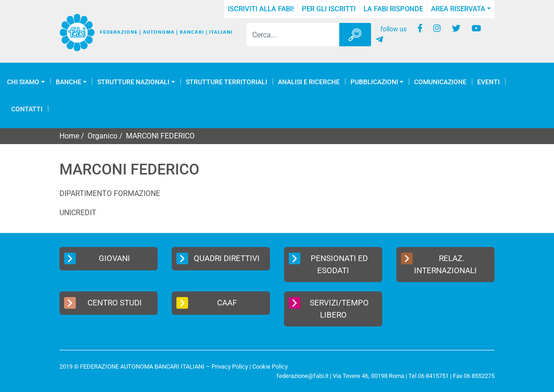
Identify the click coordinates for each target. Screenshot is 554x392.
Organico (102, 136)
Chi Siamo (23, 82)
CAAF (207, 303)
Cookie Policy (270, 367)
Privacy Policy (230, 367)
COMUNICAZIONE (440, 82)
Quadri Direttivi (218, 258)
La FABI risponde (393, 9)
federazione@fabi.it (303, 376)
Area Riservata (458, 9)
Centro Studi (103, 303)
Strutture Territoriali (226, 82)
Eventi (488, 82)
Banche (69, 82)
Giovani (97, 258)
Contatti (27, 109)
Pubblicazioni (374, 82)
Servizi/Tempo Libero (329, 308)
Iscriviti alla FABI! (261, 9)
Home (69, 136)
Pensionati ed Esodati (328, 264)
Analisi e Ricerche (309, 82)
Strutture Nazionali (133, 82)
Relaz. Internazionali (439, 264)
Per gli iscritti (329, 9)
